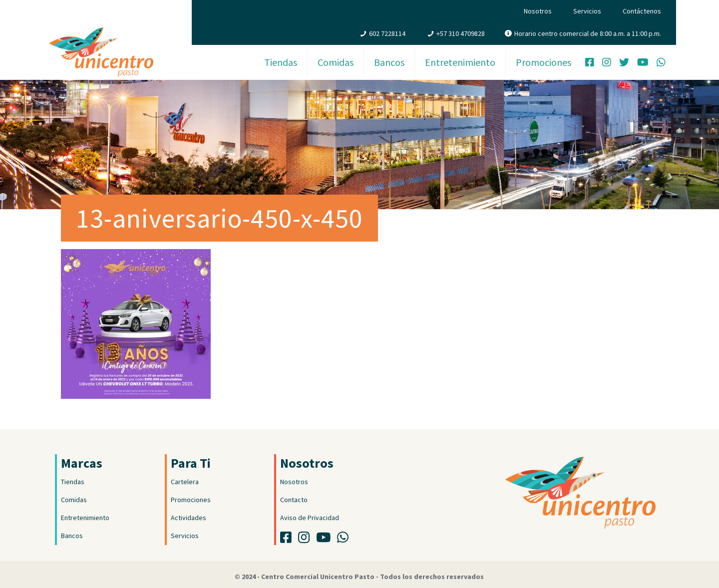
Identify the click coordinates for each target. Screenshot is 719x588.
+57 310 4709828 (461, 33)
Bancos (72, 536)
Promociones (191, 500)
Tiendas (73, 482)
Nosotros (538, 11)
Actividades (188, 518)
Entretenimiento (85, 518)
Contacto (294, 500)
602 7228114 (387, 33)
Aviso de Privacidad (310, 518)
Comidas (74, 500)
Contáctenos (642, 11)
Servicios (587, 11)
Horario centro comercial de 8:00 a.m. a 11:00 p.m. (588, 33)
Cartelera (185, 482)
